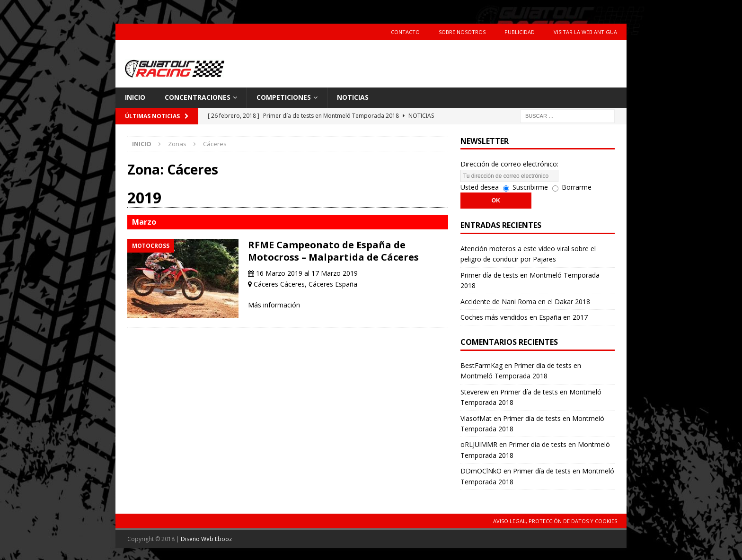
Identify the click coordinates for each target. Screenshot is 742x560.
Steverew (475, 392)
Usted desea (480, 187)
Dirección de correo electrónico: (509, 164)
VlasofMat (476, 418)
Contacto (405, 32)
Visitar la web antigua (585, 32)
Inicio (135, 97)
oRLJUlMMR (479, 444)
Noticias (353, 97)
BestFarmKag (481, 365)
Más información (274, 305)
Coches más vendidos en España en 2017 (524, 317)
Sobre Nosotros (462, 32)
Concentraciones (198, 97)
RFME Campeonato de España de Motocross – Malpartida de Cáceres (333, 251)
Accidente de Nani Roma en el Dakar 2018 (525, 302)
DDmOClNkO (481, 471)
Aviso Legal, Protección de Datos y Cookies (555, 521)
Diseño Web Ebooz (206, 539)
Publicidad (520, 32)
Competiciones (284, 97)
